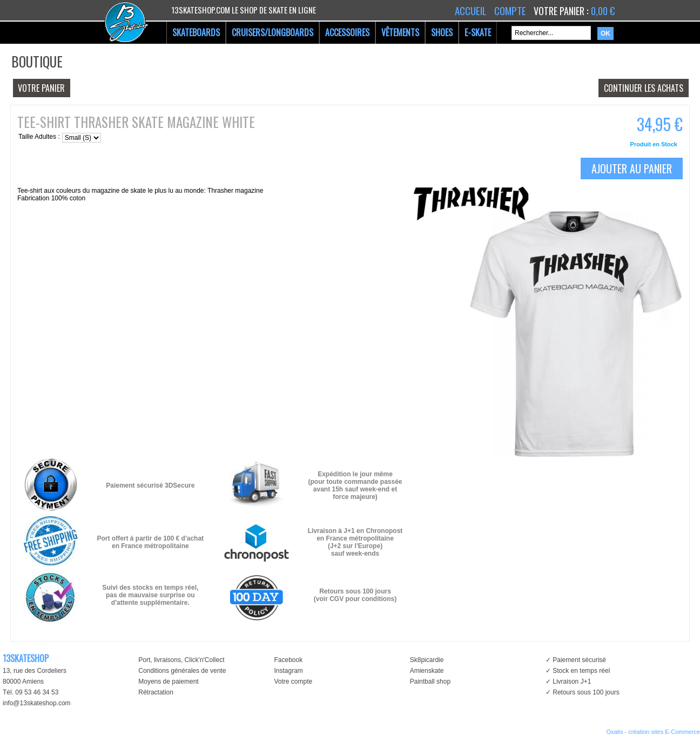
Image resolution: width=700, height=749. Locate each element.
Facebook (288, 660)
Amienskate (427, 671)
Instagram (288, 671)
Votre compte (293, 681)
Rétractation (156, 692)
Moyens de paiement (168, 681)
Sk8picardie (427, 660)
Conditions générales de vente (182, 671)
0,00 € (603, 11)
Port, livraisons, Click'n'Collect (181, 660)
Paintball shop (430, 681)
